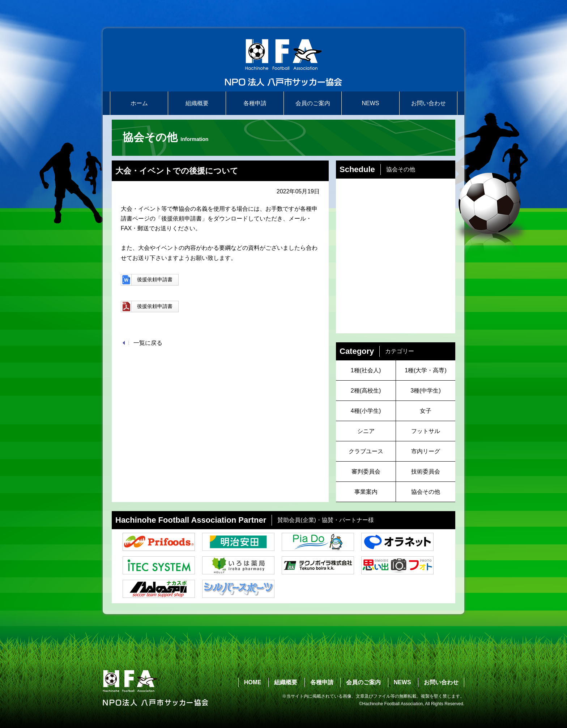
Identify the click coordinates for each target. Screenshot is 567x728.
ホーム (139, 103)
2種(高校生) (366, 391)
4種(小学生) (366, 411)
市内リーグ (426, 451)
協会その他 (426, 492)
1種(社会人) (366, 370)
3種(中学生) (426, 391)
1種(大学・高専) (426, 370)
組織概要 (197, 103)
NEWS (371, 103)
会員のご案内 (313, 103)
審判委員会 (366, 472)
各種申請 (255, 103)
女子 (426, 411)
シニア (366, 431)
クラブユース (366, 451)
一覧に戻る (148, 343)
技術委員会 (426, 472)
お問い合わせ (429, 103)
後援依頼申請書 (147, 280)
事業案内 (366, 492)
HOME (253, 682)
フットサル (426, 431)
